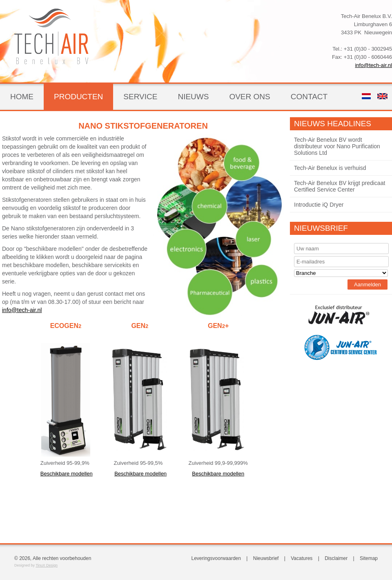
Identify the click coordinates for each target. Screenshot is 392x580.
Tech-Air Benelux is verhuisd (330, 168)
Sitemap (369, 558)
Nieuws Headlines (333, 124)
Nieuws (193, 97)
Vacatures (302, 558)
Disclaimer (336, 558)
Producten (78, 97)
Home (22, 97)
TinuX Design (47, 565)
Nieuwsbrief (321, 228)
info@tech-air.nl (373, 65)
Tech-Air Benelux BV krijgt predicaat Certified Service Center (340, 186)
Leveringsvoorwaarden (216, 558)
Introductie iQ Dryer (319, 205)
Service (140, 97)
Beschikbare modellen (67, 474)
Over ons (249, 97)
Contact (309, 97)
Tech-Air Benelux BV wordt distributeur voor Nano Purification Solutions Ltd (337, 146)
